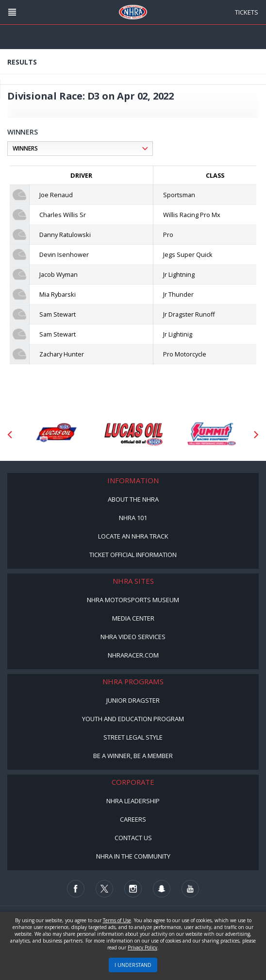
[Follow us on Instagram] (133, 889)
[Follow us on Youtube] (190, 889)
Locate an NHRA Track (133, 536)
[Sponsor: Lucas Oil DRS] (56, 435)
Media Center (133, 618)
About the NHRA (133, 499)
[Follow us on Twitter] (104, 889)
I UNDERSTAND (133, 965)
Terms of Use (117, 920)
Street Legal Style (133, 737)
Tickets (247, 12)
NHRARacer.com (133, 655)
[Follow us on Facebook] (76, 889)
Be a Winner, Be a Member (133, 756)
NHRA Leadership (133, 801)
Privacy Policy (142, 947)
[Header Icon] (12, 12)
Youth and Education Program (133, 719)
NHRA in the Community (133, 856)
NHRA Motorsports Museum (133, 600)
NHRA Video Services (133, 637)
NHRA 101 (133, 518)
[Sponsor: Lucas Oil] (133, 435)
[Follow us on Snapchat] (162, 889)
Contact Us (133, 838)
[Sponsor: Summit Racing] (211, 435)
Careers (133, 819)
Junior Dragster (133, 700)
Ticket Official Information (133, 555)
